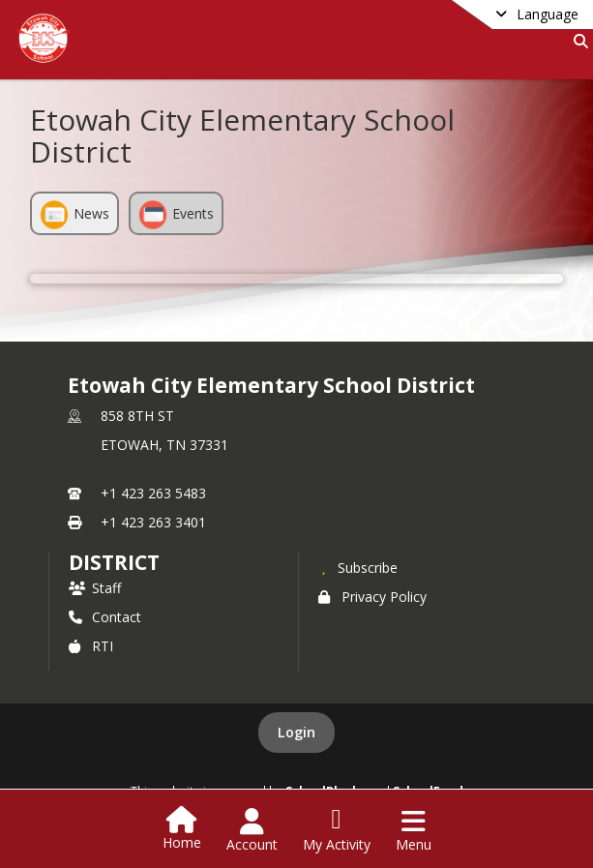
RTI (91, 646)
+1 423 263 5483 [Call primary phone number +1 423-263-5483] (153, 493)
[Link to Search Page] (577, 41)
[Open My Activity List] (337, 830)
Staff (95, 588)
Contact (105, 617)
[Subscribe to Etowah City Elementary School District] (358, 567)
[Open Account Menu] (252, 830)
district (114, 562)
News (74, 215)
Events (176, 215)
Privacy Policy (372, 597)
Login (296, 732)
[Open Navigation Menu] (414, 830)
